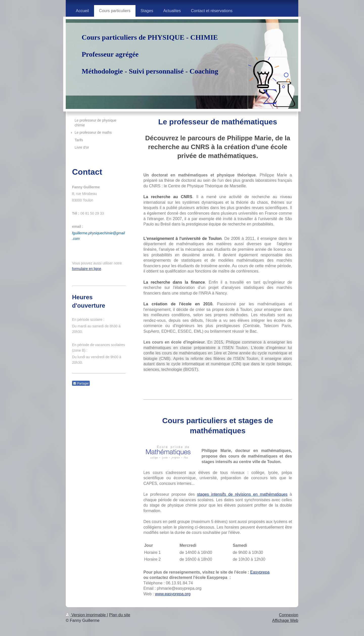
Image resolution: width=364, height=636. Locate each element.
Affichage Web (285, 620)
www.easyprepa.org (173, 594)
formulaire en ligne (87, 269)
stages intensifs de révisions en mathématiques (242, 494)
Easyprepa (260, 572)
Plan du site (120, 615)
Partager (81, 383)
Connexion (289, 615)
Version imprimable (86, 615)
